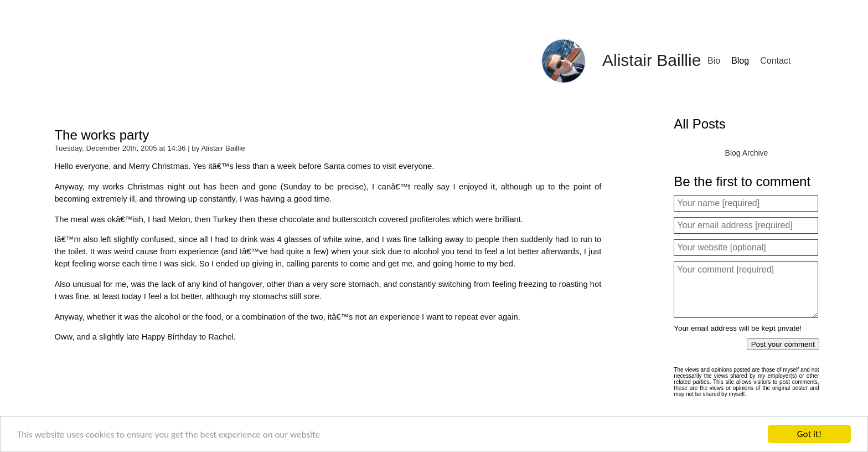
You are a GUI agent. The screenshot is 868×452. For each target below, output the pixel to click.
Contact (775, 61)
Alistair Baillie (652, 60)
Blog (740, 61)
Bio (714, 61)
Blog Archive (747, 153)
